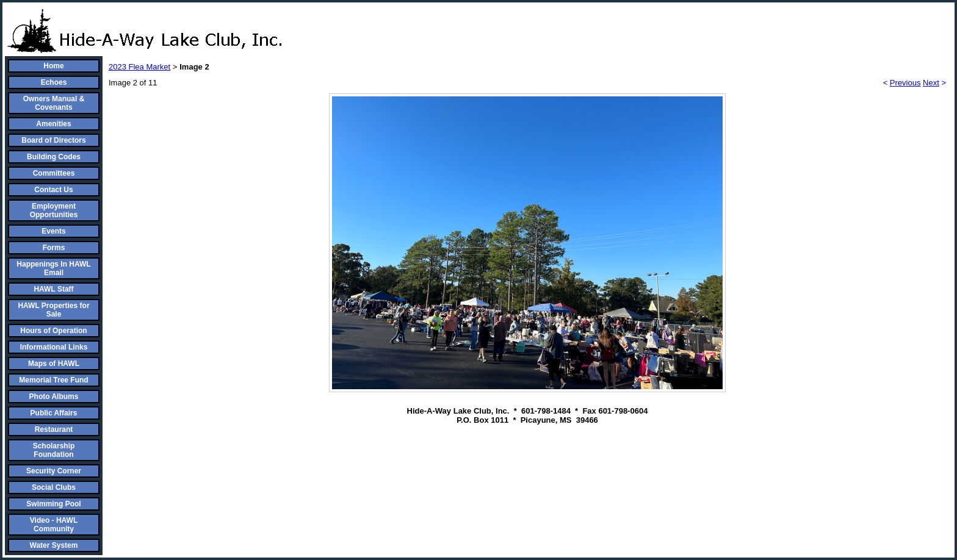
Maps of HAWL (54, 364)
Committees (54, 173)
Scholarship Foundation (54, 450)
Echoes (54, 82)
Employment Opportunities (54, 210)
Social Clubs (54, 487)
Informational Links (54, 347)
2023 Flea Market (139, 67)
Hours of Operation (53, 331)
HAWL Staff (53, 289)
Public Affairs (54, 413)
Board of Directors (53, 140)
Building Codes (54, 157)
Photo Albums (54, 397)
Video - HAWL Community (54, 525)
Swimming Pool (53, 504)
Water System (54, 545)
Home (53, 66)
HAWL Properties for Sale (53, 310)
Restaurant (54, 429)
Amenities (53, 124)
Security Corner (54, 471)
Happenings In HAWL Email (53, 268)
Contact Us (53, 190)
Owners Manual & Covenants (54, 103)
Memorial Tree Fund (53, 380)
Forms (54, 248)
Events (53, 231)
